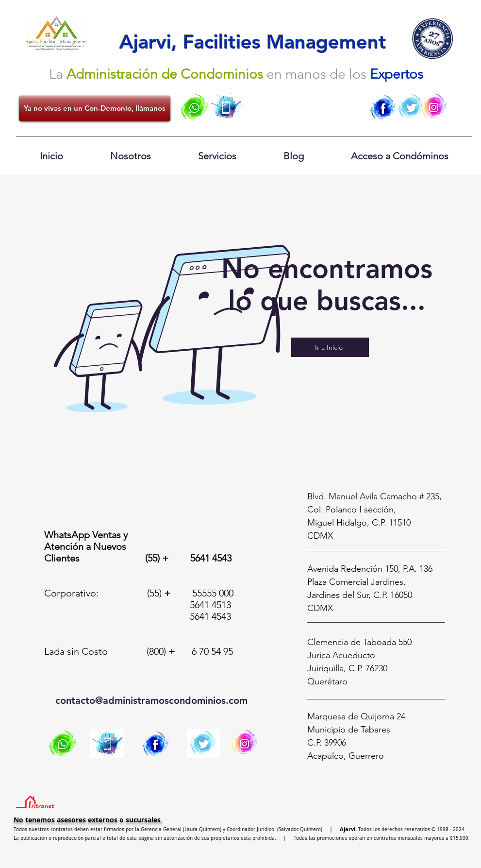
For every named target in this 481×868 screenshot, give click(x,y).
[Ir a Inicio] (330, 347)
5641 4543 (211, 558)
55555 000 (213, 593)
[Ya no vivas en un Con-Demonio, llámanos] (95, 109)
